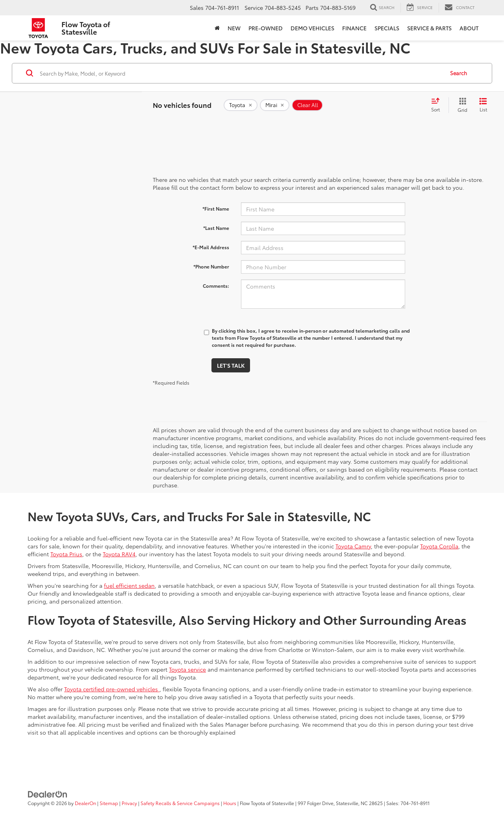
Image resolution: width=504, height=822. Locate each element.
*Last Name (216, 228)
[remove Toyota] (241, 105)
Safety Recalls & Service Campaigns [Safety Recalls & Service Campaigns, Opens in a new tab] (180, 803)
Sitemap (109, 803)
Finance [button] (354, 28)
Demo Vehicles (312, 28)
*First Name (216, 208)
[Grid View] (461, 105)
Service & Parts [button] (429, 28)
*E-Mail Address (211, 247)
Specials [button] (387, 28)
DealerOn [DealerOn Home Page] (85, 803)
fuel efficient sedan (129, 585)
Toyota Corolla (439, 546)
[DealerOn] (48, 794)
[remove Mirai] (275, 105)
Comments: (216, 286)
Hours (230, 803)
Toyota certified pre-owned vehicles (112, 689)
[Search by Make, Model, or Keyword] (241, 73)
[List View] (483, 105)
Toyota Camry (353, 546)
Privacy (129, 803)
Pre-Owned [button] (266, 28)
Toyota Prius (66, 554)
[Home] (217, 28)
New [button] (234, 28)
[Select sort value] (438, 105)
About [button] (469, 28)
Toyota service (187, 669)
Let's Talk (231, 365)
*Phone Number (211, 266)
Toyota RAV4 (119, 554)
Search (459, 73)
